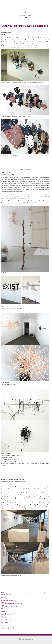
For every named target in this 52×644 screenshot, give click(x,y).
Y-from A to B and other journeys (8, 627)
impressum (23, 15)
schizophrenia (4, 618)
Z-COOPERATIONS (5, 629)
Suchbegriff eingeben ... (30, 593)
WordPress (28, 638)
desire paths (3, 598)
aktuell (25, 18)
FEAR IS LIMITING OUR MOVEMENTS (9, 607)
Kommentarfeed (30, 640)
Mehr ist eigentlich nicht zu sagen (8, 613)
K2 (33, 638)
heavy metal (3, 610)
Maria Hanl (11, 9)
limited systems (4, 611)
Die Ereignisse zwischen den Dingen (8, 601)
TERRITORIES (4, 624)
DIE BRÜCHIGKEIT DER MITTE (8, 599)
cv (21, 18)
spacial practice (4, 621)
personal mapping (5, 616)
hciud (2, 608)
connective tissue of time (6, 594)
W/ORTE (3, 626)
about (26, 13)
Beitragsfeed (21, 640)
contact (29, 15)
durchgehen (3, 602)
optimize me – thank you (6, 615)
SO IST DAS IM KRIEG (6, 619)
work (21, 13)
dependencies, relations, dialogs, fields (9, 596)
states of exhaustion (5, 622)
